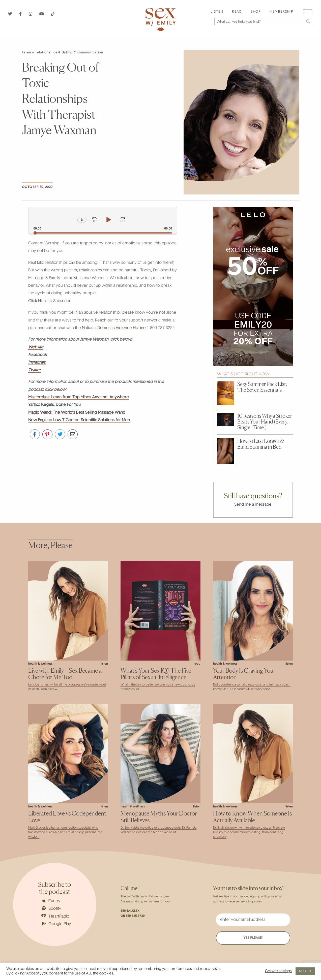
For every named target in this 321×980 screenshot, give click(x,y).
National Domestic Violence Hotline (114, 328)
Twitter (35, 370)
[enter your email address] (253, 920)
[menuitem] (217, 12)
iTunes (51, 901)
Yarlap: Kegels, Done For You (54, 405)
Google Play (56, 924)
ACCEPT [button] (305, 971)
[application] (103, 220)
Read (237, 12)
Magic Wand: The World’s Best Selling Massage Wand (77, 413)
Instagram (37, 363)
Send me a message (253, 505)
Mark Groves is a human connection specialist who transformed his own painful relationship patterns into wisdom (65, 832)
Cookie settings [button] (278, 971)
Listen (217, 12)
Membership (281, 12)
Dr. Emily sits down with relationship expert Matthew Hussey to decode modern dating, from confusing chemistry (249, 832)
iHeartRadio (55, 916)
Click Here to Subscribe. (50, 301)
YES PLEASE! (253, 938)
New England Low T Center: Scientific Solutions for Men (79, 420)
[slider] (103, 233)
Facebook (37, 355)
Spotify (52, 908)
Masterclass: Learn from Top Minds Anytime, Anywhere (79, 397)
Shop (256, 12)
